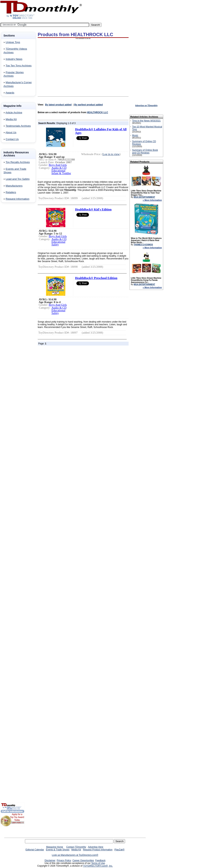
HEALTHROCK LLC (97, 112)
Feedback (100, 860)
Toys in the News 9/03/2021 (146, 121)
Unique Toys (13, 42)
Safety (55, 245)
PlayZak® (119, 850)
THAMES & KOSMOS (143, 245)
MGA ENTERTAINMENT (144, 197)
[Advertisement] (12, 268)
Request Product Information (98, 850)
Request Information (17, 199)
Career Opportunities (83, 860)
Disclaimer (50, 860)
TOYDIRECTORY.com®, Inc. (98, 866)
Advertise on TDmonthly (146, 106)
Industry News (14, 59)
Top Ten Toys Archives (19, 66)
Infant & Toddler (61, 173)
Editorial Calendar (35, 850)
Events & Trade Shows (58, 850)
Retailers (11, 192)
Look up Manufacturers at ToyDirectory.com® (75, 855)
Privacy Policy (64, 860)
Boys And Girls (58, 165)
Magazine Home (55, 847)
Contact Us (12, 139)
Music (135, 135)
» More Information (152, 200)
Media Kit (11, 119)
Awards (10, 93)
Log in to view (111, 154)
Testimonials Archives (18, 126)
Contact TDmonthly (76, 847)
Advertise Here (96, 847)
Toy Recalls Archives (18, 162)
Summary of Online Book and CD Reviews (145, 151)
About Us (11, 132)
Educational (58, 171)
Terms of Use (98, 863)
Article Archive (14, 113)
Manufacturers (14, 186)
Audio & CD (59, 168)
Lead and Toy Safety (18, 179)
